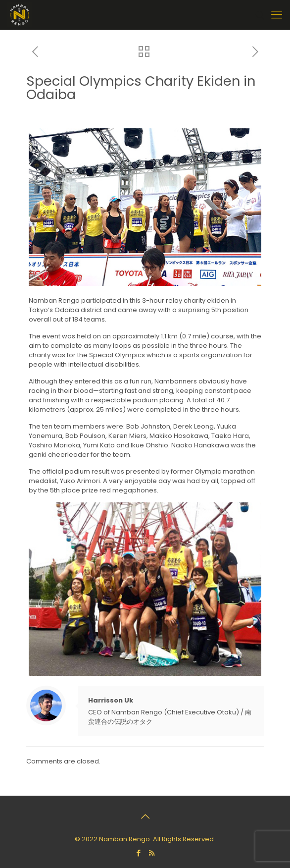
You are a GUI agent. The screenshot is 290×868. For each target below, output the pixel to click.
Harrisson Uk (111, 700)
